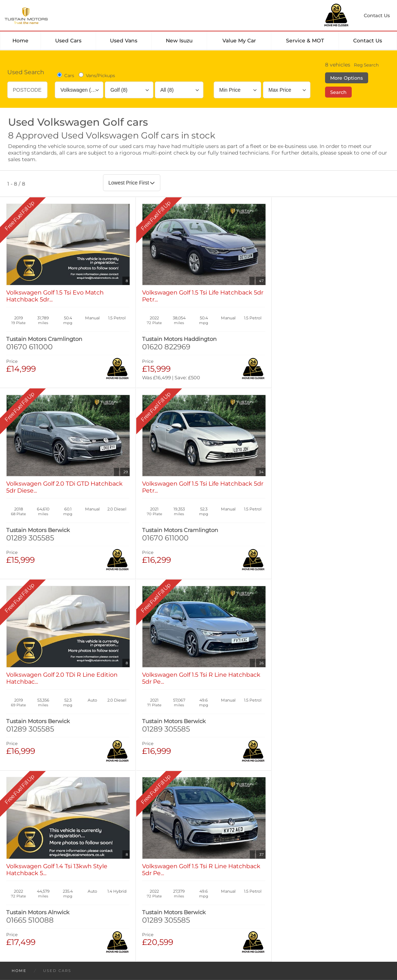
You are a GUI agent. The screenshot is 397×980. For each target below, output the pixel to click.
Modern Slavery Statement (205, 880)
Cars (65, 75)
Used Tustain (120, 806)
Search (338, 92)
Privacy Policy (50, 880)
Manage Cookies (142, 880)
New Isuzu (179, 41)
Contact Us (368, 41)
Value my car (239, 41)
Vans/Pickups (96, 75)
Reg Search (366, 65)
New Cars (26, 792)
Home (20, 41)
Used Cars (68, 41)
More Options (347, 78)
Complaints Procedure (276, 880)
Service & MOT (305, 41)
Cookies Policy (95, 880)
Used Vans (124, 41)
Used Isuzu (118, 799)
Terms (16, 880)
